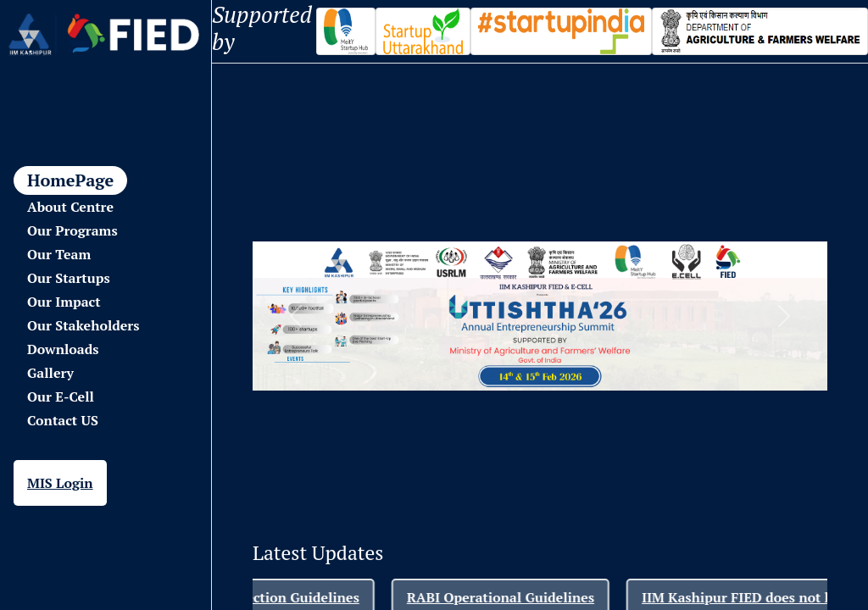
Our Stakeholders (83, 325)
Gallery (50, 373)
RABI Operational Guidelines (519, 597)
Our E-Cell (61, 396)
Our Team (59, 254)
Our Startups (69, 278)
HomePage (70, 180)
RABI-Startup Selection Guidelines (266, 597)
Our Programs (72, 230)
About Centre (70, 207)
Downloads (63, 349)
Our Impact (64, 302)
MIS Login (60, 483)
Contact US (63, 420)
